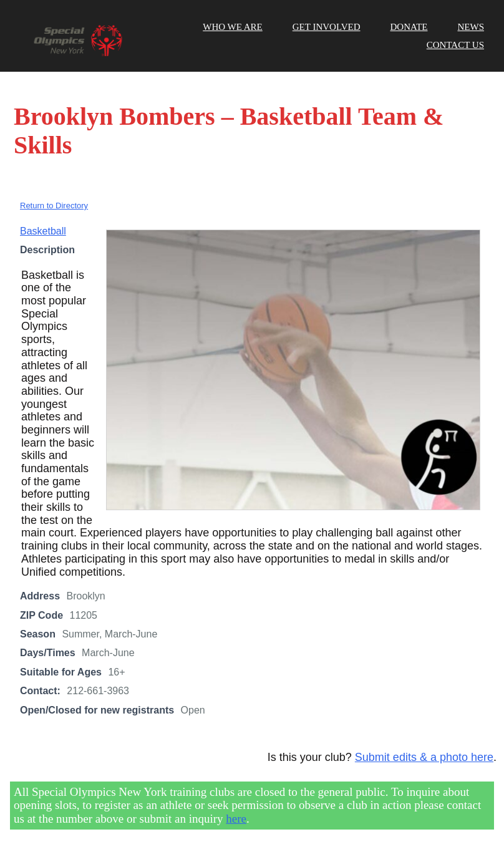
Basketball (43, 231)
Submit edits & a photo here (424, 757)
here (236, 819)
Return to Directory (54, 206)
